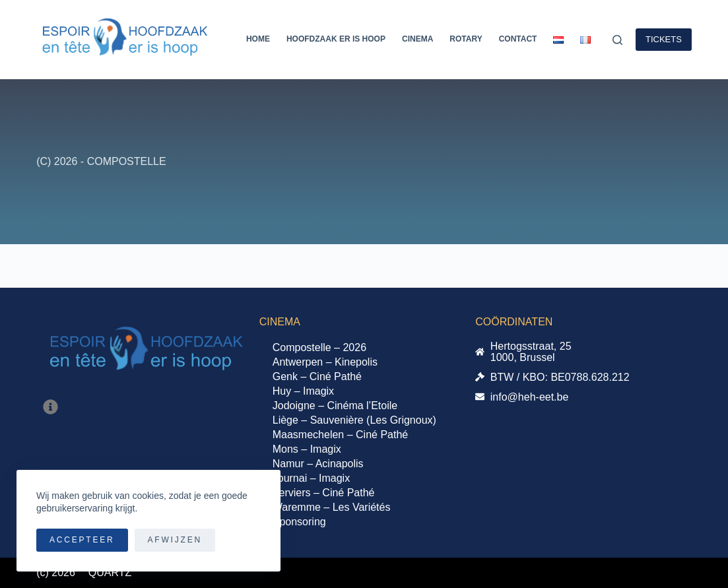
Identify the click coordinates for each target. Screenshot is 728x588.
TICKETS (664, 39)
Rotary (466, 39)
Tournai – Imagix (311, 478)
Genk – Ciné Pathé (317, 376)
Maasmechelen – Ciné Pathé (340, 435)
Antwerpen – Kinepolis (325, 362)
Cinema (417, 39)
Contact (518, 39)
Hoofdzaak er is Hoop (336, 39)
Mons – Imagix (307, 449)
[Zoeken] (617, 40)
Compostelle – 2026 (319, 347)
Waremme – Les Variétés (332, 507)
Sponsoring (299, 522)
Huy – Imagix (303, 391)
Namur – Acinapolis (318, 464)
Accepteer (82, 540)
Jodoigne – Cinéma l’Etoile (335, 406)
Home (258, 39)
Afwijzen (175, 540)
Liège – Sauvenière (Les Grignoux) (354, 420)
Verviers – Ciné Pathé (324, 493)
